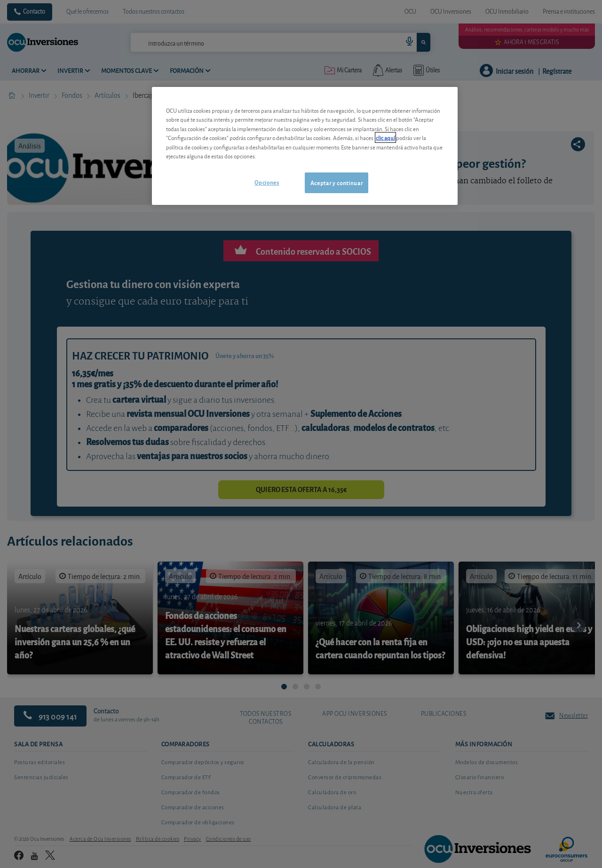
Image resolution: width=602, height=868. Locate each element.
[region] (305, 146)
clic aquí (385, 137)
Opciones (267, 182)
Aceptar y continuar (337, 183)
